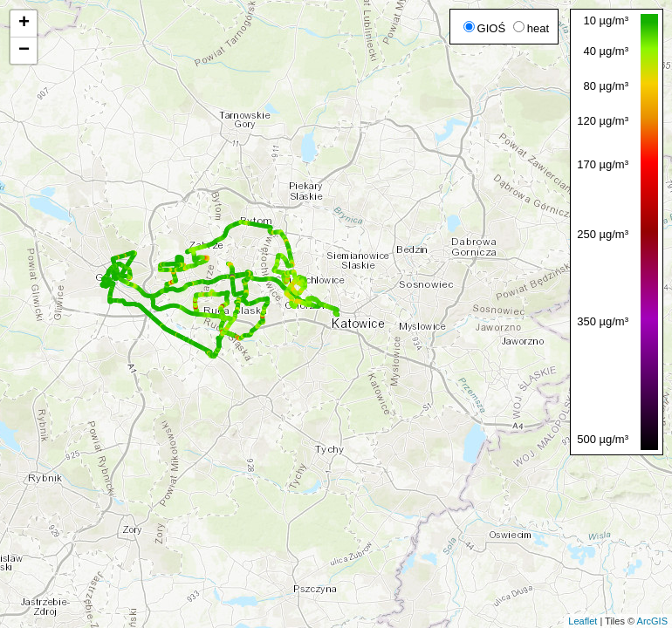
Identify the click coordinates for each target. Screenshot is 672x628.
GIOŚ (485, 28)
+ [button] (24, 24)
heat (531, 28)
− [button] (24, 51)
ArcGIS (652, 621)
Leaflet (583, 621)
